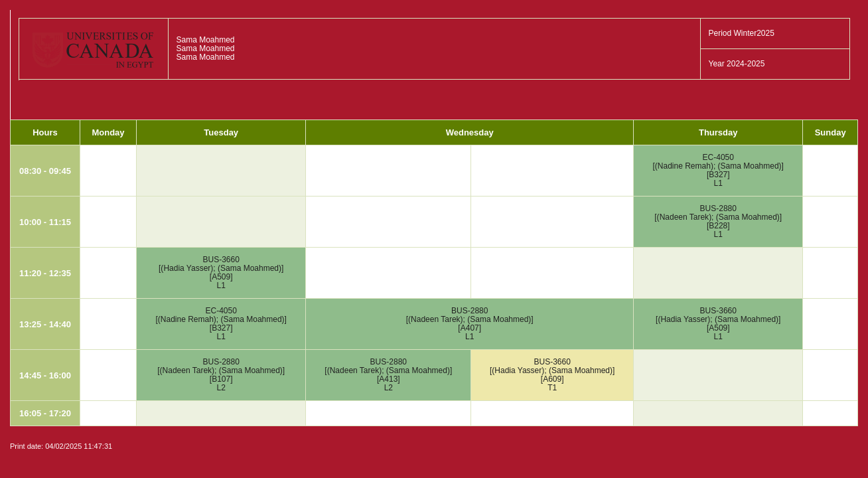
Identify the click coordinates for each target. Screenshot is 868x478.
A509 (221, 277)
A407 (470, 328)
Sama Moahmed (750, 166)
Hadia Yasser (187, 268)
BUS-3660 (221, 260)
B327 (718, 175)
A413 (388, 379)
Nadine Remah (684, 166)
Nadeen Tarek (685, 217)
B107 (221, 379)
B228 (718, 226)
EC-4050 (718, 157)
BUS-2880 (718, 208)
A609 (552, 379)
